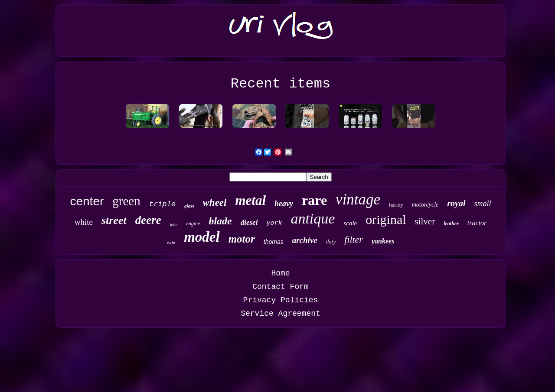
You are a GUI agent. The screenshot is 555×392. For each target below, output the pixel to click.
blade (220, 221)
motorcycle (425, 205)
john (174, 225)
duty (331, 241)
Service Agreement (281, 314)
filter (354, 239)
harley (396, 205)
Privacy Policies (281, 300)
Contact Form (281, 287)
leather (451, 224)
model (202, 237)
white (84, 222)
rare (314, 200)
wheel (215, 202)
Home (280, 273)
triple (162, 204)
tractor (477, 223)
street (114, 220)
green (126, 201)
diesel (249, 222)
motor (242, 239)
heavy (284, 204)
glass (189, 206)
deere (148, 220)
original (386, 219)
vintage (358, 199)
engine (193, 224)
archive (305, 240)
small (483, 204)
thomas (274, 242)
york (274, 223)
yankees (383, 241)
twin (171, 243)
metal (250, 200)
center (87, 201)
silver (425, 221)
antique (313, 219)
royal (456, 203)
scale (350, 223)
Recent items (281, 84)
